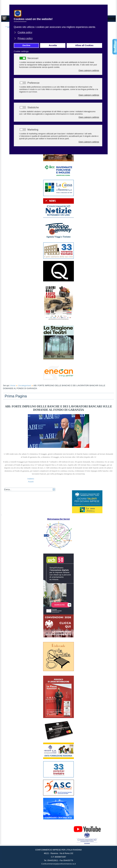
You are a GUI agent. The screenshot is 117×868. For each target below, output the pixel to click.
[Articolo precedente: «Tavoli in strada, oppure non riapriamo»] (31, 479)
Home (13, 385)
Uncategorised (25, 385)
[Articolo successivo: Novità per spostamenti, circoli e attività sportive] (31, 482)
